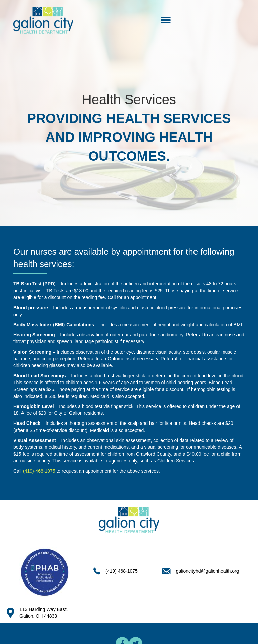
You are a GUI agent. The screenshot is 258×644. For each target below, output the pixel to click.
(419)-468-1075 (39, 471)
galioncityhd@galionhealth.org (208, 571)
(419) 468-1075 (122, 571)
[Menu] (166, 20)
